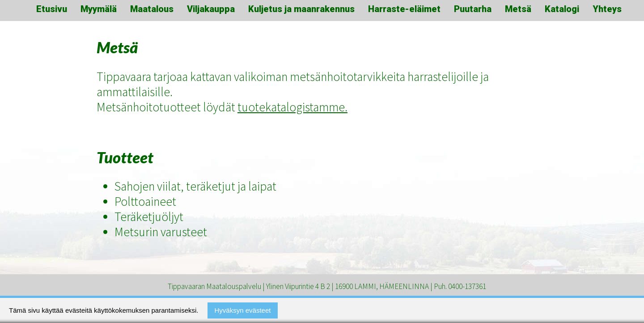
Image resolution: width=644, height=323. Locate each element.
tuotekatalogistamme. (292, 107)
